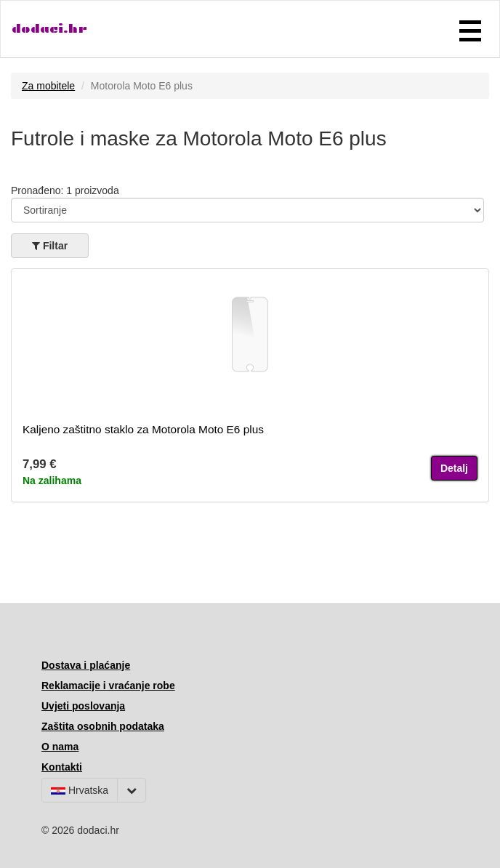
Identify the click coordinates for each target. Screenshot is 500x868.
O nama (60, 747)
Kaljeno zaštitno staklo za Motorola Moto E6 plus (143, 429)
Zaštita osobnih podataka (103, 726)
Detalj (454, 468)
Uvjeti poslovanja (83, 706)
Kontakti (62, 767)
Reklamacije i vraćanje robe (108, 686)
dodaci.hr (49, 29)
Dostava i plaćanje (86, 665)
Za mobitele (48, 86)
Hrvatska (80, 790)
